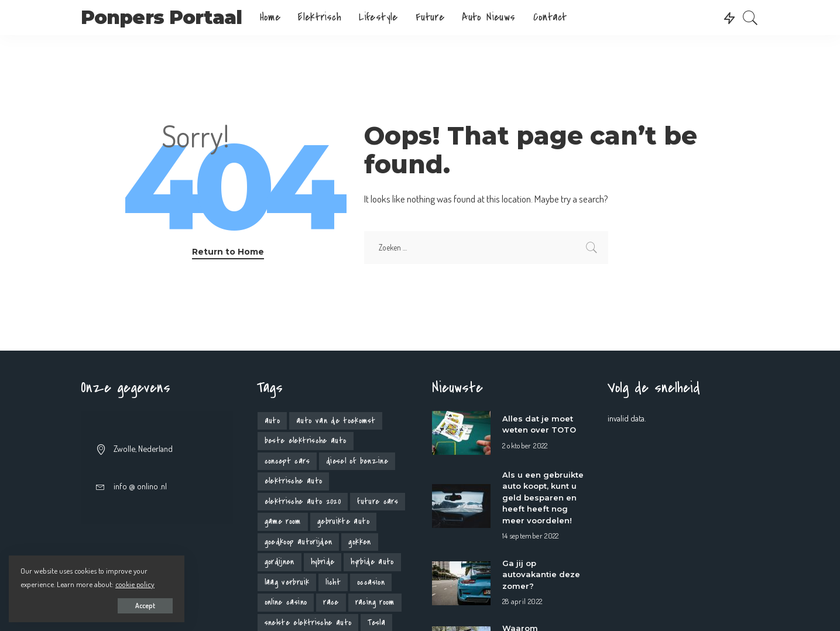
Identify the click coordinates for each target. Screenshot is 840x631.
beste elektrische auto (306, 440)
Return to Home (228, 252)
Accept (145, 606)
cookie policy (135, 584)
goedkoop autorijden (299, 542)
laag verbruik (287, 582)
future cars (378, 501)
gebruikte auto (343, 521)
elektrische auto (294, 481)
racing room (375, 602)
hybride (323, 562)
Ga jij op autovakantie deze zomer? (541, 575)
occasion (371, 582)
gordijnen (280, 562)
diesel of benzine (357, 461)
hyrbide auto (372, 562)
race (331, 602)
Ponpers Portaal (162, 17)
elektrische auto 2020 (303, 501)
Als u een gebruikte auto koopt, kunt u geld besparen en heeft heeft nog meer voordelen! (543, 498)
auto (272, 421)
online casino (286, 602)
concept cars (287, 461)
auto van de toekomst (336, 421)
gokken (359, 542)
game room (283, 521)
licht (333, 582)
